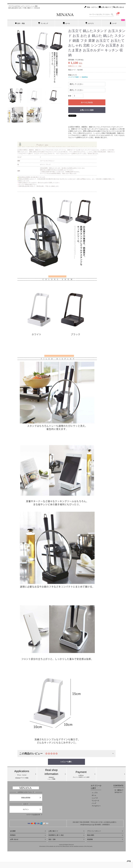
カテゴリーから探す (96, 787)
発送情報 (105, 839)
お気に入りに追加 (87, 110)
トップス (95, 793)
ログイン (32, 809)
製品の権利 (105, 835)
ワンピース (95, 801)
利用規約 (28, 835)
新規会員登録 (31, 798)
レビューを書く (66, 762)
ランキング (43, 23)
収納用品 (85, 77)
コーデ (117, 22)
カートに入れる (87, 102)
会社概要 (28, 831)
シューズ (95, 798)
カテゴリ (90, 23)
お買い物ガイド (66, 831)
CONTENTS (118, 786)
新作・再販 (20, 23)
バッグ (94, 803)
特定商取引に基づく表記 (66, 835)
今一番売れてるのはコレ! (119, 791)
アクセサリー (96, 806)
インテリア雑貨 (73, 77)
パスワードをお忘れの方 (34, 815)
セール (66, 23)
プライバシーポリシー (105, 831)
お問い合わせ (28, 839)
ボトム (94, 795)
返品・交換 (66, 839)
